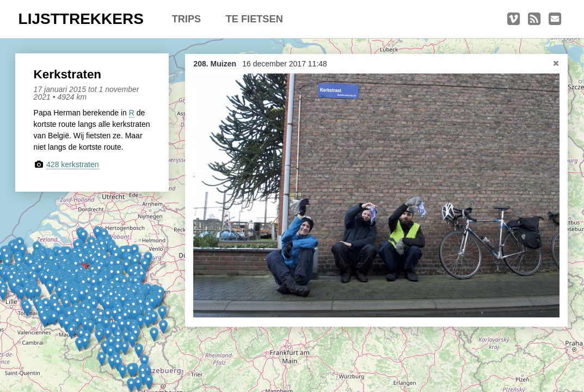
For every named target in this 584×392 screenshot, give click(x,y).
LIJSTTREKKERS (81, 19)
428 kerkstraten (73, 164)
